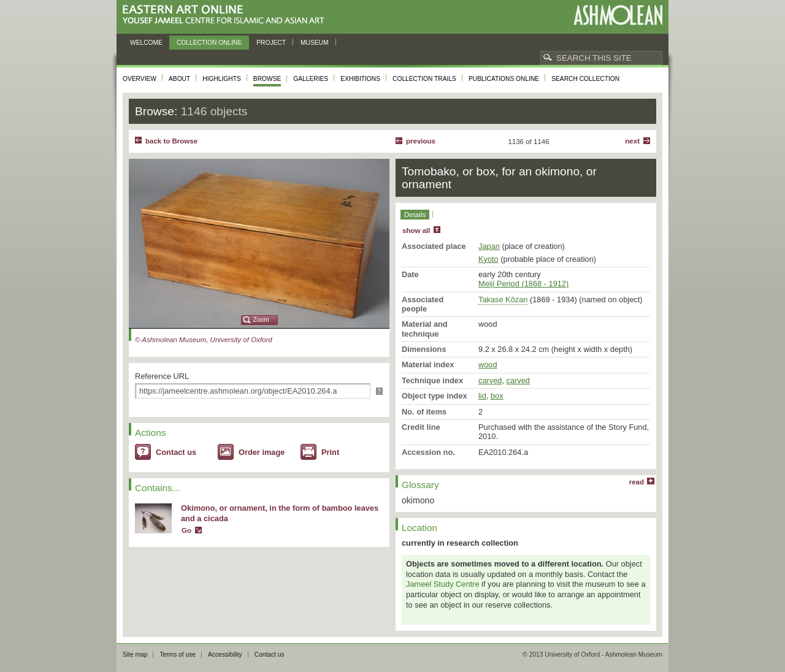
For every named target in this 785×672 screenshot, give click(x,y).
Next (632, 141)
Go (186, 530)
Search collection (585, 79)
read (637, 482)
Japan (489, 246)
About (179, 79)
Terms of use (178, 655)
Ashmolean (618, 15)
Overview (140, 79)
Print (330, 452)
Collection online (209, 43)
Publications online (504, 79)
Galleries (311, 79)
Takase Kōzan (503, 300)
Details (415, 215)
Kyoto (488, 259)
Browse (267, 79)
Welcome (146, 43)
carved (490, 380)
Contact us (176, 452)
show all (416, 231)
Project (271, 43)
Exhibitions (360, 79)
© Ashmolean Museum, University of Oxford (204, 340)
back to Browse (171, 141)
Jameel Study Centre (443, 584)
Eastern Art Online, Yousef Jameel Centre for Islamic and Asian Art (227, 15)
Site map (135, 655)
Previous (421, 141)
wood (488, 365)
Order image (262, 452)
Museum (315, 43)
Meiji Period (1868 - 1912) (523, 284)
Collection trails (424, 79)
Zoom (261, 320)
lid (482, 396)
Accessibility (225, 655)
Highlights (222, 79)
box (497, 396)
